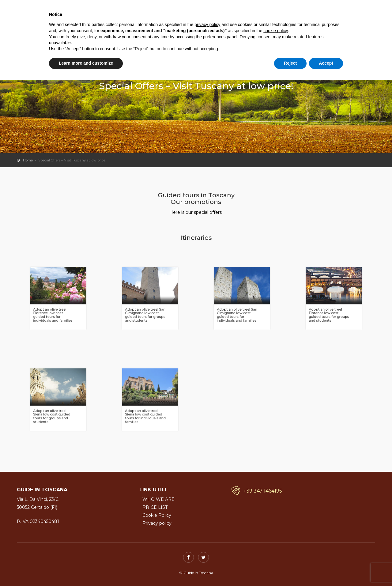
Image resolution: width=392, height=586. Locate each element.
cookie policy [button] (275, 31)
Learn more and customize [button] (86, 63)
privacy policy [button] (207, 25)
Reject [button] (290, 63)
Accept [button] (326, 63)
